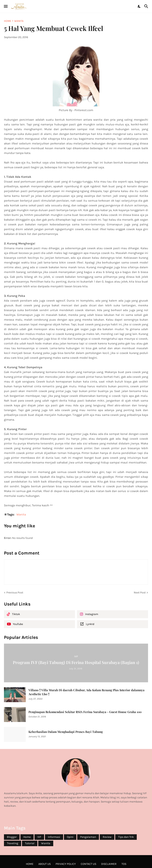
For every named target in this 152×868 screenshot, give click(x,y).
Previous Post (15, 593)
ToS (124, 864)
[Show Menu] (5, 6)
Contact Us (88, 864)
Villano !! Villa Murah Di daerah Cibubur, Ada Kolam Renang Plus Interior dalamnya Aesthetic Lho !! (86, 692)
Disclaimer (109, 864)
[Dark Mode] (139, 6)
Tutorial (30, 843)
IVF (39, 837)
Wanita (19, 21)
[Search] (147, 6)
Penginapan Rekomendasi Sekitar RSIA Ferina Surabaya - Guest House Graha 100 (85, 712)
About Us (45, 864)
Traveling (13, 843)
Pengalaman (88, 837)
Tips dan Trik (126, 837)
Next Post (140, 593)
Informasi (54, 837)
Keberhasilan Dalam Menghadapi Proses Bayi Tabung (66, 732)
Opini (70, 837)
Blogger (12, 837)
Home (8, 21)
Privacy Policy (66, 864)
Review (107, 837)
